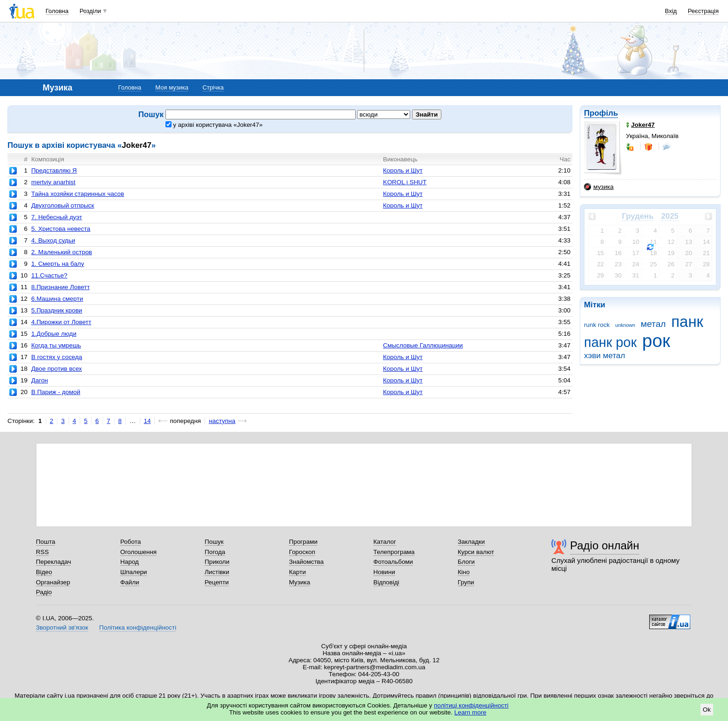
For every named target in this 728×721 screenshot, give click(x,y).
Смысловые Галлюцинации (423, 345)
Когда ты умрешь (56, 345)
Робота (130, 542)
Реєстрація (703, 11)
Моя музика (172, 87)
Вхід (671, 11)
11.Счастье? (49, 275)
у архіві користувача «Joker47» (214, 125)
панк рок (610, 342)
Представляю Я (54, 170)
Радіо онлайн (605, 545)
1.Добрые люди (54, 334)
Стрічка (213, 87)
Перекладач (53, 562)
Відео (44, 572)
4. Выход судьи (53, 240)
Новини (384, 572)
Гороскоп (302, 552)
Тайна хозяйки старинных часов (78, 194)
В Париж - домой (56, 392)
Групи (466, 582)
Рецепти (217, 582)
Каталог (385, 542)
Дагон (40, 380)
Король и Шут (403, 170)
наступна (222, 421)
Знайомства (306, 562)
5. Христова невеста (61, 229)
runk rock (597, 325)
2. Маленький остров (62, 252)
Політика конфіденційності (138, 627)
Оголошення (138, 552)
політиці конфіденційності (471, 705)
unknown (625, 325)
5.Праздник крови (57, 310)
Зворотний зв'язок (62, 627)
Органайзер (53, 582)
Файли (130, 582)
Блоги (466, 562)
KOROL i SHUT (405, 182)
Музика (299, 582)
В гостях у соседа (57, 357)
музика (599, 187)
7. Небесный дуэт (57, 217)
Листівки (217, 572)
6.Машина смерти (57, 299)
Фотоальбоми (393, 562)
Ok (707, 710)
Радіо (44, 592)
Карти (297, 572)
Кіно (464, 572)
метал (653, 324)
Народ (130, 562)
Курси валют (476, 552)
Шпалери (134, 572)
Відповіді (386, 582)
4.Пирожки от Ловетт (61, 322)
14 (148, 421)
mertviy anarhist (53, 182)
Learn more (470, 712)
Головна (57, 11)
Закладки (471, 542)
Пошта (45, 542)
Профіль (601, 113)
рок (656, 341)
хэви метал (604, 356)
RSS (42, 552)
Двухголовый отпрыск (63, 205)
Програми (303, 542)
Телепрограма (394, 552)
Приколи (217, 562)
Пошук (214, 542)
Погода (215, 552)
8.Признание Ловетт (61, 287)
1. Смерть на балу (58, 264)
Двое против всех (57, 369)
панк (687, 322)
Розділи (90, 11)
